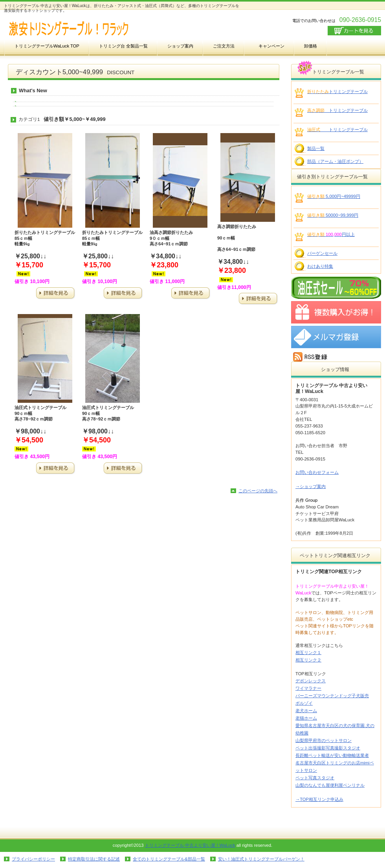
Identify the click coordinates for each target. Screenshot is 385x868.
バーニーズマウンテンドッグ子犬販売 (332, 696)
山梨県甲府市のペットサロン (324, 740)
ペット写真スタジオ (315, 778)
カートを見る (354, 31)
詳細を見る (55, 293)
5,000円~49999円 (334, 196)
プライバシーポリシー (33, 859)
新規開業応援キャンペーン (336, 312)
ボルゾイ (304, 703)
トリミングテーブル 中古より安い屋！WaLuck (190, 845)
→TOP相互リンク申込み (319, 799)
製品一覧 (316, 148)
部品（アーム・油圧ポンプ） (335, 161)
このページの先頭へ (258, 491)
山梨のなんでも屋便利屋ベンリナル (330, 785)
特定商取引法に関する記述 (94, 859)
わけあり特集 (320, 266)
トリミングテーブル (337, 91)
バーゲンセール (322, 253)
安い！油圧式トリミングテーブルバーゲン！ (261, 859)
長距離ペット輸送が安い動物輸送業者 (332, 755)
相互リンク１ (308, 652)
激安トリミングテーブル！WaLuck (82, 29)
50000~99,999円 (333, 215)
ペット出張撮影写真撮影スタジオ (328, 748)
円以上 (331, 234)
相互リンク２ (308, 660)
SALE (336, 288)
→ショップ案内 (311, 486)
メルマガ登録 (336, 337)
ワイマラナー (308, 688)
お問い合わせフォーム (317, 472)
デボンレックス (311, 681)
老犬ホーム (306, 711)
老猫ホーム (306, 718)
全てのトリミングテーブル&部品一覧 (169, 859)
